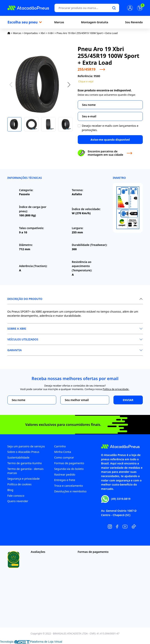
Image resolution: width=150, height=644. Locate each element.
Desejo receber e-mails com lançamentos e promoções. (110, 128)
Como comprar (64, 457)
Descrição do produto (25, 299)
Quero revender (18, 501)
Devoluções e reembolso (70, 491)
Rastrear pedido (65, 474)
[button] (69, 85)
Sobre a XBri (17, 329)
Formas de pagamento (69, 463)
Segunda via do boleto (69, 469)
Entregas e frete (65, 480)
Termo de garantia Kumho (25, 463)
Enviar (128, 400)
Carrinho (60, 446)
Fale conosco (16, 496)
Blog (10, 490)
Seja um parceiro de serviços (26, 446)
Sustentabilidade (18, 457)
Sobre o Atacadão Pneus (23, 452)
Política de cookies (20, 484)
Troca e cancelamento (69, 486)
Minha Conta (63, 452)
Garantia (15, 350)
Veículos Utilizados (23, 339)
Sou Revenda (134, 22)
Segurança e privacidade (24, 479)
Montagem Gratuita (95, 22)
